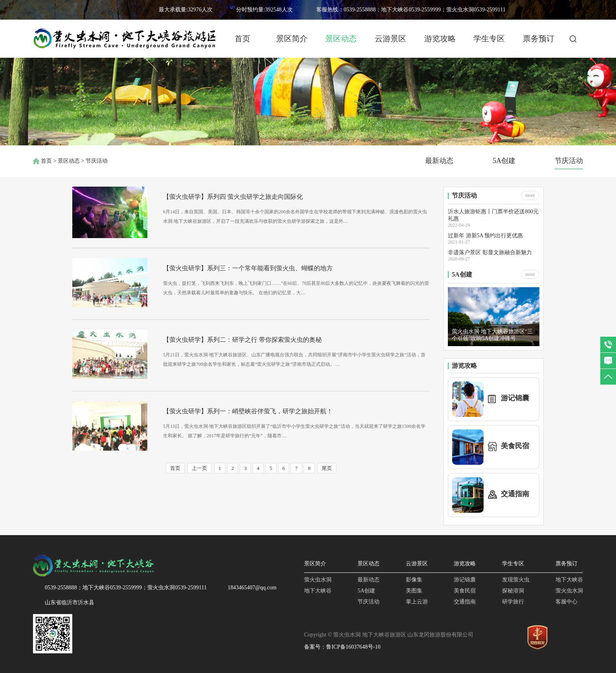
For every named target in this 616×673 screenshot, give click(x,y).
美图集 (414, 591)
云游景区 (390, 39)
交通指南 (465, 602)
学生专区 (489, 39)
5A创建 (504, 161)
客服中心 (566, 602)
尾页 (327, 468)
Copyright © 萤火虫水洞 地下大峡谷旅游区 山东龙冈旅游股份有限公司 (389, 635)
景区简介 (292, 39)
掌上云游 (417, 602)
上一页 (199, 468)
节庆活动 (569, 161)
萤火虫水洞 (318, 580)
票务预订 (539, 39)
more (530, 195)
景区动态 (341, 39)
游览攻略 (440, 39)
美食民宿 (465, 591)
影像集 (414, 580)
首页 (242, 39)
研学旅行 (513, 602)
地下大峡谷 (318, 591)
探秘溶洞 (513, 591)
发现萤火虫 (516, 580)
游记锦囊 (465, 580)
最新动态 (439, 161)
